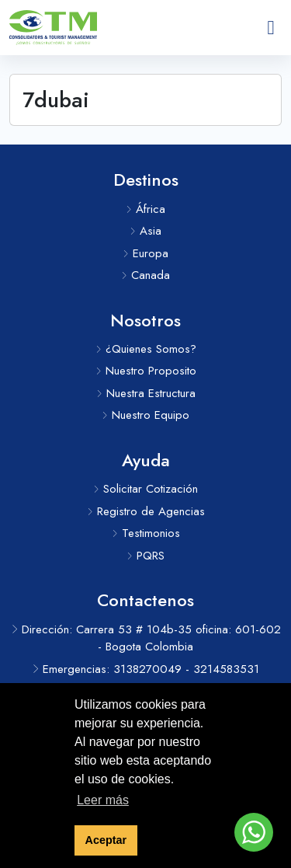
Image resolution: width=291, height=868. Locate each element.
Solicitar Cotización (145, 489)
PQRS (145, 556)
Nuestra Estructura (146, 393)
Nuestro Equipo (145, 415)
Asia (145, 231)
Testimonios (146, 533)
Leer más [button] (103, 800)
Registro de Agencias (146, 511)
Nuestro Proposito (146, 371)
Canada (145, 275)
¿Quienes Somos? (146, 349)
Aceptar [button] (106, 840)
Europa (145, 253)
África (145, 209)
